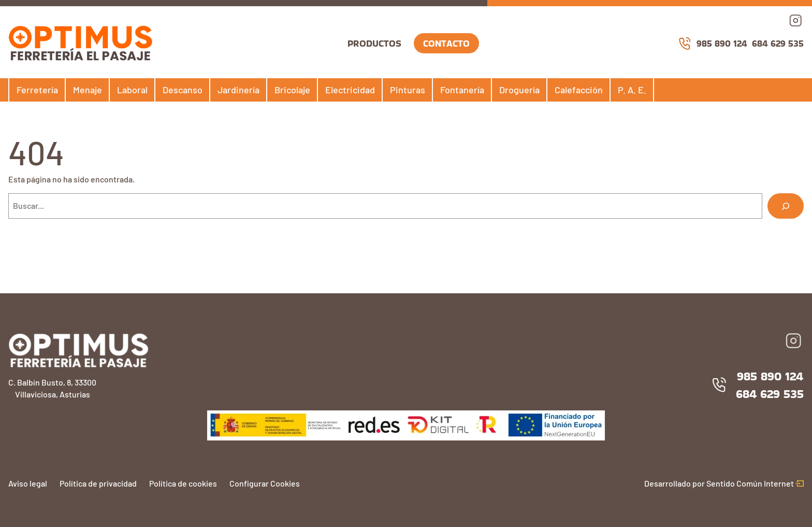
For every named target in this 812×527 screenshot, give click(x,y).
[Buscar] (786, 206)
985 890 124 (713, 44)
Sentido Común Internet (755, 483)
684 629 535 (778, 43)
